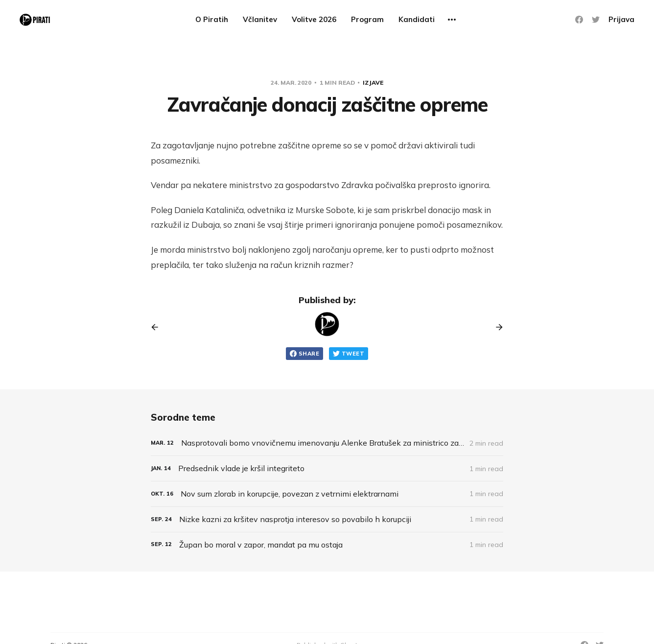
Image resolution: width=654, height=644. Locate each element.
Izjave (373, 83)
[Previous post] (158, 327)
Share (304, 354)
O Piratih (212, 19)
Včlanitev (260, 19)
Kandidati (417, 19)
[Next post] (496, 327)
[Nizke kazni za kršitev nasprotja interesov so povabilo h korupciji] (327, 519)
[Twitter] (596, 20)
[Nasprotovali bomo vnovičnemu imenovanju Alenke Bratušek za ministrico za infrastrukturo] (327, 443)
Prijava (621, 19)
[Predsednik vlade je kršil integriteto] (327, 468)
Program (367, 19)
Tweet (349, 354)
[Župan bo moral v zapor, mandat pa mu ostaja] (327, 545)
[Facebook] (579, 20)
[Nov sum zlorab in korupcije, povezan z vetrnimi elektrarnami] (327, 494)
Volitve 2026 (314, 19)
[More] (452, 20)
